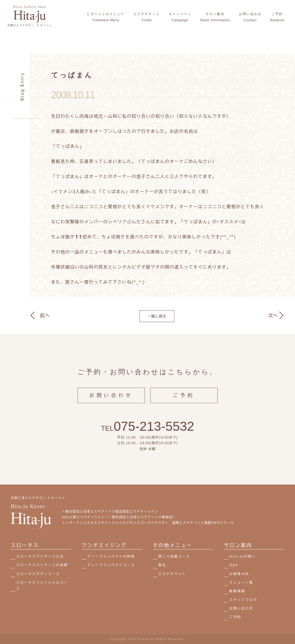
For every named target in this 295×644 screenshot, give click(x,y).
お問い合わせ (111, 400)
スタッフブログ (243, 600)
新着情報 (237, 591)
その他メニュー (173, 545)
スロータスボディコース (38, 574)
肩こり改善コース (174, 556)
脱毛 (162, 565)
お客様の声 (239, 574)
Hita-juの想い (243, 556)
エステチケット (172, 574)
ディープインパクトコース (111, 565)
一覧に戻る (157, 316)
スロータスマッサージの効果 (42, 565)
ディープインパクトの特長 (111, 556)
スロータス (25, 545)
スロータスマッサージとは (40, 556)
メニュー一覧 (241, 583)
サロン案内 (238, 545)
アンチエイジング (104, 545)
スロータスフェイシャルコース (42, 586)
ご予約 (184, 400)
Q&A (234, 565)
